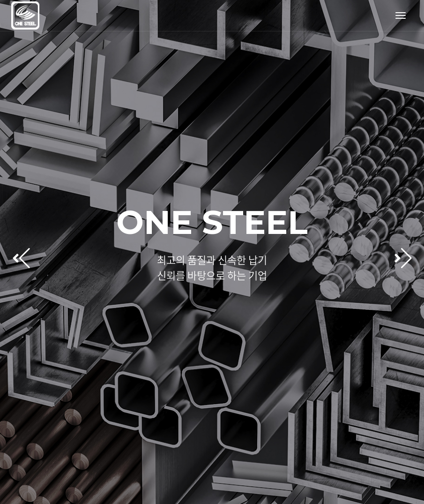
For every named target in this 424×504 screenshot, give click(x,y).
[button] (403, 258)
